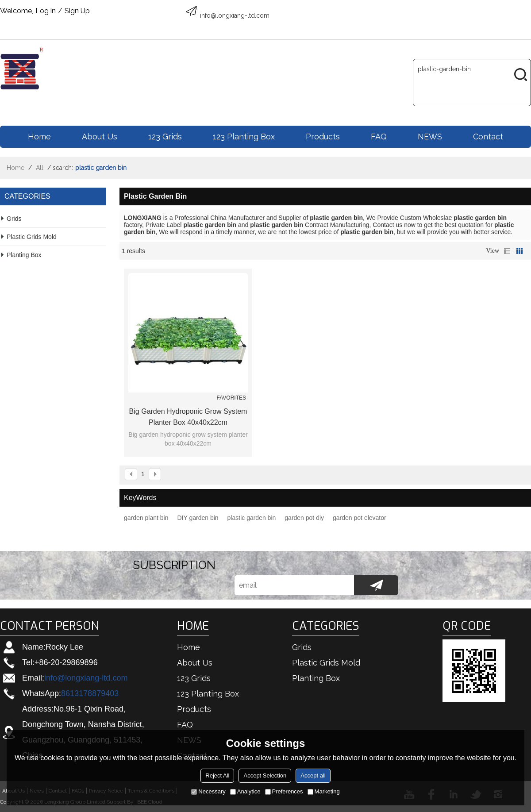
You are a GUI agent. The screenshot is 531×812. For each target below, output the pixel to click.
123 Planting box (244, 137)
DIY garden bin (198, 518)
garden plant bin (146, 518)
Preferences (284, 791)
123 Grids (165, 137)
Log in (46, 11)
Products (323, 137)
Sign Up (77, 11)
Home (39, 137)
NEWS (430, 137)
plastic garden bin (252, 518)
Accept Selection (265, 775)
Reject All (217, 775)
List (507, 251)
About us (100, 137)
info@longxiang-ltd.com (86, 678)
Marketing (324, 791)
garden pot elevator (360, 518)
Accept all (313, 775)
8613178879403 (90, 693)
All (40, 168)
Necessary (208, 791)
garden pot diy (304, 518)
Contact (488, 137)
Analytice (245, 791)
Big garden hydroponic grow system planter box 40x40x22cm (188, 417)
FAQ (379, 137)
